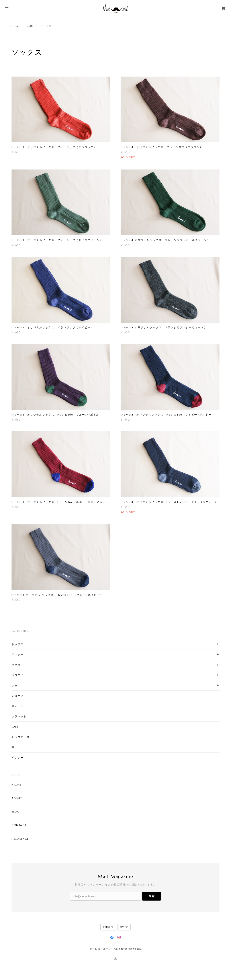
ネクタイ (18, 665)
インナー (18, 758)
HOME (16, 785)
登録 (152, 896)
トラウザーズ (21, 737)
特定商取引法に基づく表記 (128, 949)
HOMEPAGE (20, 839)
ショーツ (18, 696)
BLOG (16, 812)
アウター (18, 654)
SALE (15, 727)
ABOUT (17, 798)
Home (16, 26)
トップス (18, 644)
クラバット (19, 716)
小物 (30, 26)
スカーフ (18, 706)
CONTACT (19, 825)
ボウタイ (18, 675)
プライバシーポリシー (101, 949)
